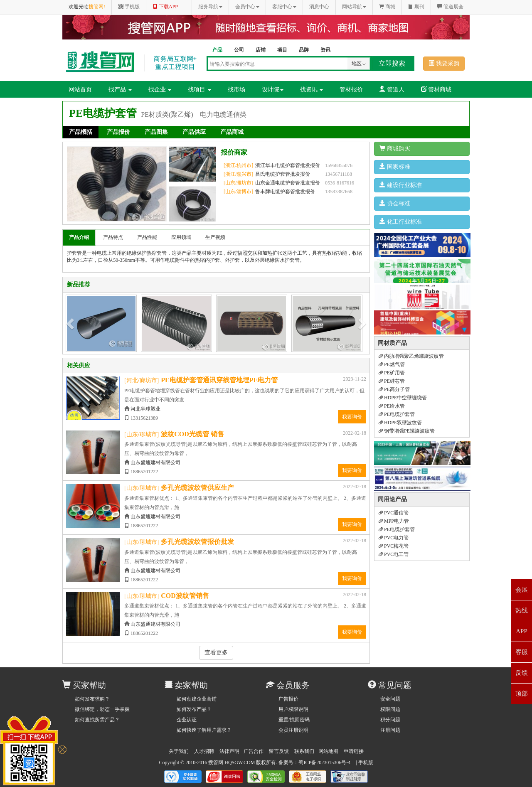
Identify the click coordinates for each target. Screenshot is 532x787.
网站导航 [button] (354, 7)
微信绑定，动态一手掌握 (102, 709)
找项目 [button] (199, 90)
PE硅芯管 (392, 381)
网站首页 (80, 90)
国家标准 (395, 167)
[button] (71, 323)
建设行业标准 (401, 185)
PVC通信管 (394, 513)
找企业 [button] (160, 90)
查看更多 (216, 653)
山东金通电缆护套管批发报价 (288, 183)
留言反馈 (279, 751)
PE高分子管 (394, 389)
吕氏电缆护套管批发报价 (283, 174)
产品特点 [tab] (113, 237)
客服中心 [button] (284, 7)
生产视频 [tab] (215, 237)
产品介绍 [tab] (79, 237)
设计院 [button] (273, 90)
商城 (387, 7)
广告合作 (254, 751)
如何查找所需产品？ (97, 720)
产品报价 (118, 132)
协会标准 (395, 203)
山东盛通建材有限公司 (155, 462)
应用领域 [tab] (181, 237)
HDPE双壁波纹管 (400, 423)
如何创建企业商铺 (197, 699)
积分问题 (390, 720)
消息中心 (319, 7)
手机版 (366, 762)
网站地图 (328, 751)
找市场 (236, 90)
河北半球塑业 (145, 409)
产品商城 (232, 132)
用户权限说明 (293, 709)
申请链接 (354, 751)
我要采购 (444, 63)
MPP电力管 (394, 521)
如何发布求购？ (92, 699)
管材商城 (436, 89)
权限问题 (390, 709)
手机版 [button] (129, 7)
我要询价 (352, 417)
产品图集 (156, 132)
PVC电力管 (394, 538)
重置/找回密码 (294, 720)
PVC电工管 (394, 554)
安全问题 (390, 699)
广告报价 (288, 699)
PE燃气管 (392, 364)
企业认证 (187, 720)
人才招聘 (204, 751)
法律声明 (229, 751)
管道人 (392, 89)
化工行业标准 (401, 221)
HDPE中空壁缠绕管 (403, 398)
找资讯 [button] (312, 90)
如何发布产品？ (194, 709)
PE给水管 (392, 406)
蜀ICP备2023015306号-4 (324, 762)
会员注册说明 (293, 730)
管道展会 (450, 7)
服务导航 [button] (210, 7)
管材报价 (351, 90)
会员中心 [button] (247, 7)
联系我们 (304, 751)
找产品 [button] (120, 90)
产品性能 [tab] (147, 237)
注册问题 (390, 730)
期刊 (416, 7)
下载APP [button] (165, 7)
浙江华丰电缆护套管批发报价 (288, 165)
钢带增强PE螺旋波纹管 (407, 431)
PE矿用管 (392, 373)
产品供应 (194, 132)
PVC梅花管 (394, 546)
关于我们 (179, 751)
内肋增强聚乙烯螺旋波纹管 (411, 356)
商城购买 (395, 148)
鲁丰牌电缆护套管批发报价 (285, 192)
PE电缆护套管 (397, 414)
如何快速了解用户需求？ (204, 730)
